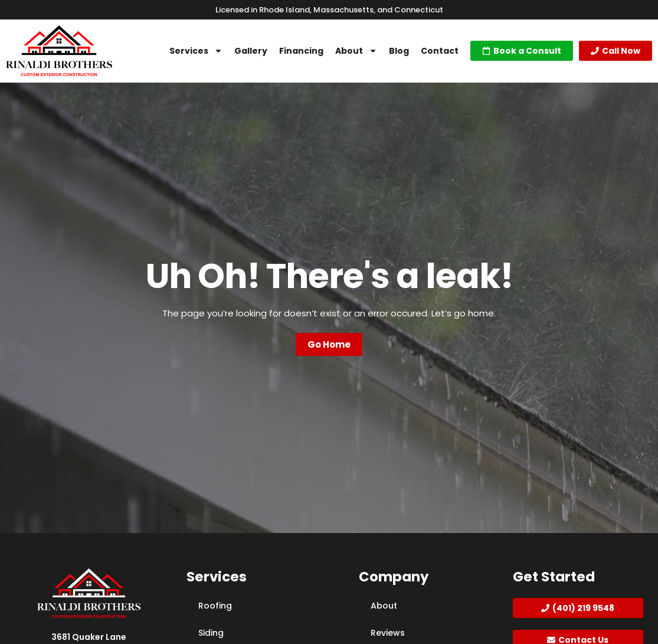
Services (196, 51)
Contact (440, 51)
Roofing (215, 606)
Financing (301, 51)
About (356, 51)
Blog (399, 51)
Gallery (251, 51)
